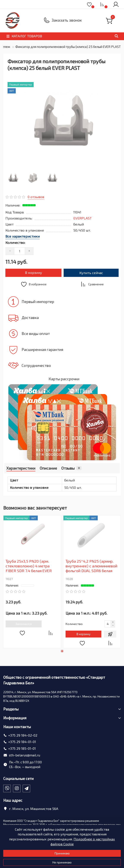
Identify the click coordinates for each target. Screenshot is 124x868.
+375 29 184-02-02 (23, 735)
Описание (48, 468)
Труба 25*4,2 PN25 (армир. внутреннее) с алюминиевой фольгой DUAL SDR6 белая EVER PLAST (91, 566)
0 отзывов (36, 197)
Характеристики (21, 468)
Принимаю (62, 853)
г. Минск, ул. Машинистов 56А (34, 809)
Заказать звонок (67, 20)
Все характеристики (23, 236)
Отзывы (71, 468)
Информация (62, 718)
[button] (62, 651)
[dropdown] (8, 4)
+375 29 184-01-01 (22, 742)
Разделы (62, 709)
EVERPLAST (82, 218)
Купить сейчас (91, 273)
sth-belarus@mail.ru (24, 755)
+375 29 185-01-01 (22, 748)
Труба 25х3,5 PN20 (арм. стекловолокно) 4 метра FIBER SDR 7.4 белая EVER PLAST (29, 566)
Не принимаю (62, 862)
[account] (116, 4)
